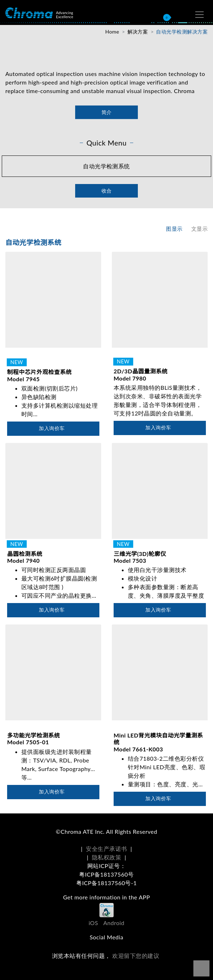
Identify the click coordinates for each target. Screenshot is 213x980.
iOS (93, 923)
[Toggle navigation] (199, 15)
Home (112, 32)
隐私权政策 (106, 857)
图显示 (174, 229)
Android (114, 923)
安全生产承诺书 (106, 849)
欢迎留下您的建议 (136, 956)
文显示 (199, 229)
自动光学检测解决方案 (182, 32)
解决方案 (138, 32)
